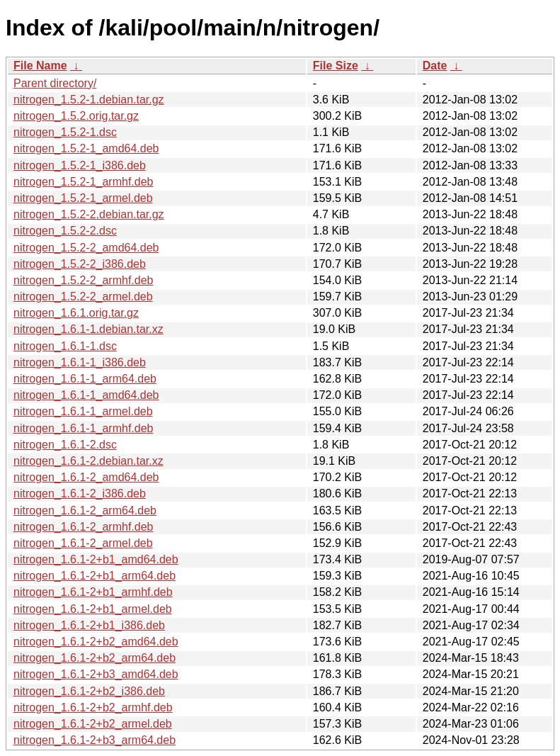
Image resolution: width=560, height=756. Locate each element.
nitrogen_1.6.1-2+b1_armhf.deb (93, 592)
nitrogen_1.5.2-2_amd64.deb (86, 248)
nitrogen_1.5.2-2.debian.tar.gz (89, 214)
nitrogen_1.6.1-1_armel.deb (83, 411)
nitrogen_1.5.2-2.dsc (65, 231)
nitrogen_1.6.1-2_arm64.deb (85, 510)
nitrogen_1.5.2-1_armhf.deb (83, 182)
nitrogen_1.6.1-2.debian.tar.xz (88, 461)
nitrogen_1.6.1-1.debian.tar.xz (88, 329)
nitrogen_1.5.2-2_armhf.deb (83, 280)
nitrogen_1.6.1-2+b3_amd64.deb (96, 674)
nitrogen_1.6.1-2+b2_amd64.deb (96, 642)
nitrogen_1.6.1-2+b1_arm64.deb (95, 576)
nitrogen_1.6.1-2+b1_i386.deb (89, 625)
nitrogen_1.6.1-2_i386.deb (80, 493)
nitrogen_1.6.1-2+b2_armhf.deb (93, 707)
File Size (336, 66)
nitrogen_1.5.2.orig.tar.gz (76, 116)
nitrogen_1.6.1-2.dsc (65, 445)
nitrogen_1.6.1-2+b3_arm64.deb (95, 740)
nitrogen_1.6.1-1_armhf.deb (83, 428)
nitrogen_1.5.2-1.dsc (65, 132)
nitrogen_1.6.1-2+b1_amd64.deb (96, 559)
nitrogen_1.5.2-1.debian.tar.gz (89, 100)
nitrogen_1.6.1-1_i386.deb (80, 362)
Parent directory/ (55, 83)
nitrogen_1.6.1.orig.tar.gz (76, 313)
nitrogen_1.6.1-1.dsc (65, 346)
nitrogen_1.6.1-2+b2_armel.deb (93, 724)
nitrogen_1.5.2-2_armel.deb (83, 297)
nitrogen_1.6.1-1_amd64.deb (86, 395)
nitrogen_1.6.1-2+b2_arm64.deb (95, 658)
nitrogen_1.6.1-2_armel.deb (83, 543)
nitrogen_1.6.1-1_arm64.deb (85, 379)
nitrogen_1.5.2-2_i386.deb (80, 264)
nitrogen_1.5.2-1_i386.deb (80, 165)
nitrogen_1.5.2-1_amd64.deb (86, 148)
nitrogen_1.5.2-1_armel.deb (83, 198)
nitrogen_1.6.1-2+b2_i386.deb (89, 691)
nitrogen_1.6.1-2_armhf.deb (83, 527)
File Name (40, 66)
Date (435, 66)
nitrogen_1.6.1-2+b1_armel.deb (93, 609)
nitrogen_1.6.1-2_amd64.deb (86, 477)
